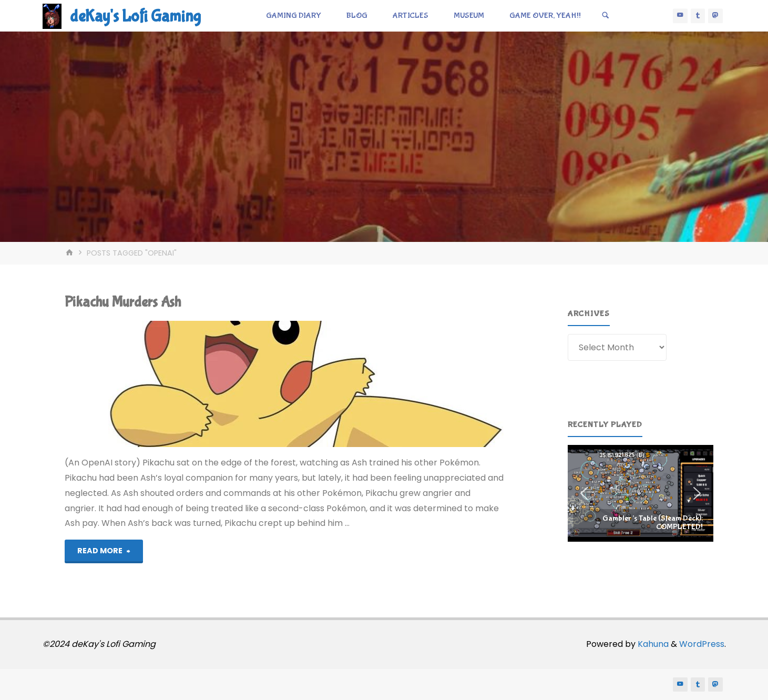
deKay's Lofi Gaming (135, 17)
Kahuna (652, 644)
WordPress (702, 644)
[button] (641, 493)
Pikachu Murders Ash (123, 302)
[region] (641, 493)
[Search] (606, 16)
